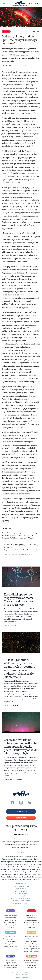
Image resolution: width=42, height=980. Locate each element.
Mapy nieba (31, 927)
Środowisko (11, 932)
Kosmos (7, 31)
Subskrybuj (21, 884)
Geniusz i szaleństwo (31, 941)
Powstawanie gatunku (31, 937)
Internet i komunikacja (31, 963)
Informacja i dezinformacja (31, 951)
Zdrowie (11, 956)
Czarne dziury (31, 918)
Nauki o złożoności (10, 920)
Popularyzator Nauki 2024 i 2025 (20, 5)
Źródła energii (31, 965)
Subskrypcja (22, 818)
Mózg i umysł (31, 939)
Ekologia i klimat (10, 937)
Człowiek (32, 932)
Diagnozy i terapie (10, 963)
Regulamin (21, 896)
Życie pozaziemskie (31, 920)
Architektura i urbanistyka (31, 960)
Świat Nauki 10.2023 (11, 545)
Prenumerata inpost (21, 886)
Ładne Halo (24, 975)
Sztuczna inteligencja (10, 923)
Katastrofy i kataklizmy (10, 944)
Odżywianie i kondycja (11, 968)
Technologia (32, 956)
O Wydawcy (21, 889)
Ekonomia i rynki (10, 925)
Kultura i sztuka (11, 927)
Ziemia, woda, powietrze (10, 939)
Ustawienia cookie (21, 903)
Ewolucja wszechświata (31, 923)
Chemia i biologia (10, 918)
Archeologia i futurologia (31, 946)
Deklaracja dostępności (21, 898)
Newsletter (22, 812)
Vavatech (25, 977)
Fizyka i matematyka (10, 915)
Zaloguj (37, 4)
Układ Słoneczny (32, 915)
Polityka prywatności (21, 901)
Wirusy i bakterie (10, 960)
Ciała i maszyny (31, 968)
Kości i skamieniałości (10, 941)
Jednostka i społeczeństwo (32, 949)
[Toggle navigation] (4, 4)
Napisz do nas (21, 894)
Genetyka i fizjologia (31, 944)
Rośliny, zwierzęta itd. (11, 946)
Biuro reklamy (21, 891)
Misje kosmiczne (31, 925)
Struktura (11, 911)
